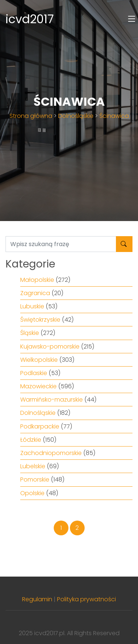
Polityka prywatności (86, 599)
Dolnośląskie (76, 116)
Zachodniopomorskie (51, 453)
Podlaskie (34, 373)
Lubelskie (33, 466)
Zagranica (35, 293)
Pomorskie (35, 479)
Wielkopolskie (39, 360)
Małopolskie (37, 280)
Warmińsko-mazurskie (52, 400)
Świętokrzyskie (40, 320)
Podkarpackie (40, 426)
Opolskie (32, 493)
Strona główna (31, 116)
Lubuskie (32, 306)
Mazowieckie (38, 386)
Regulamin (37, 599)
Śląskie (30, 333)
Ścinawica (114, 116)
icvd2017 (30, 19)
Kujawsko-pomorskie (50, 346)
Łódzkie (31, 440)
